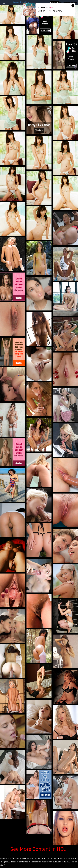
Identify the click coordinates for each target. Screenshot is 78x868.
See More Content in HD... (39, 849)
